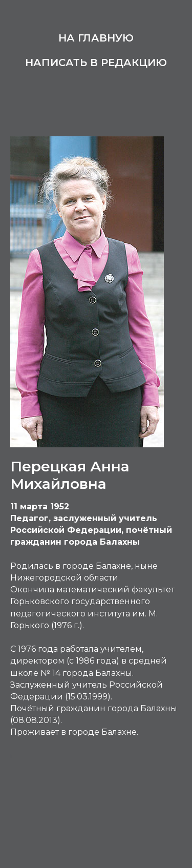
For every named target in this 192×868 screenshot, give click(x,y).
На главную (96, 38)
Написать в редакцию (96, 63)
